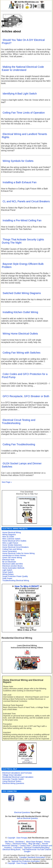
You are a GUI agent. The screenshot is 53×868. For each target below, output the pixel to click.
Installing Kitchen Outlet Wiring (20, 312)
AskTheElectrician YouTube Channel (37, 850)
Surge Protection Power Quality (15, 576)
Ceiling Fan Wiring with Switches (21, 353)
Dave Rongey (22, 838)
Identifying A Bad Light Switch (20, 94)
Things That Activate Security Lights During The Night (23, 241)
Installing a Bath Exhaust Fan (20, 182)
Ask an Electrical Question (27, 818)
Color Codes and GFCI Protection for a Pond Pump (25, 376)
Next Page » (7, 482)
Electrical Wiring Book (11, 850)
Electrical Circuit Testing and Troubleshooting (19, 422)
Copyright (11, 838)
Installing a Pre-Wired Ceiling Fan (22, 220)
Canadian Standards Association (32, 857)
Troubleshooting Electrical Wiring (16, 580)
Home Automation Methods (13, 568)
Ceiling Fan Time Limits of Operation (24, 113)
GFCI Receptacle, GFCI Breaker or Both (26, 396)
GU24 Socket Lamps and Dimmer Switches (22, 465)
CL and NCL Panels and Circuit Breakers (26, 201)
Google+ (27, 851)
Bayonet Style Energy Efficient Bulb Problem (23, 265)
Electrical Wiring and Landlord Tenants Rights (24, 136)
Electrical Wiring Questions (13, 783)
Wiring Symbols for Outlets (18, 161)
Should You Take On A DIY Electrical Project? (23, 42)
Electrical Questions (22, 812)
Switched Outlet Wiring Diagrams (22, 293)
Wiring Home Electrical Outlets (20, 334)
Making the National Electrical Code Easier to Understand (23, 68)
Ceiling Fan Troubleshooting (19, 444)
